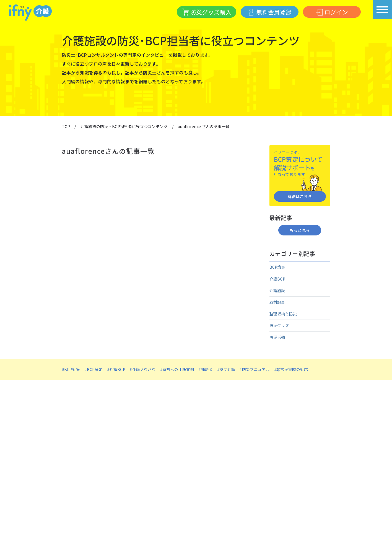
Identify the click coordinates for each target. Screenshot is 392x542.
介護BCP (277, 279)
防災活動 (277, 337)
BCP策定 (277, 267)
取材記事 (277, 302)
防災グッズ (279, 325)
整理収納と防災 (283, 314)
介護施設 (277, 291)
